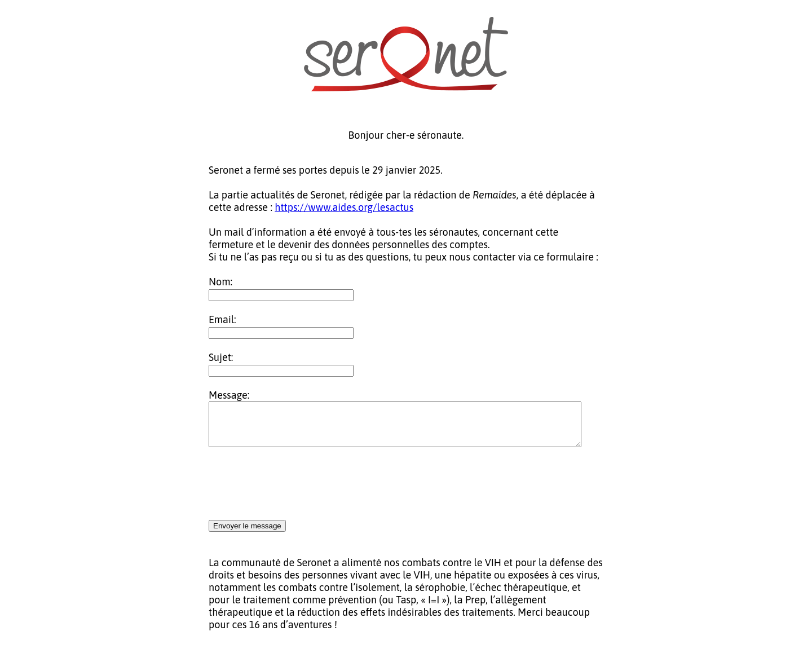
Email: (222, 319)
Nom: (220, 282)
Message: (229, 395)
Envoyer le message (247, 534)
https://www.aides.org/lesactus (344, 207)
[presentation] (294, 493)
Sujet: (221, 357)
